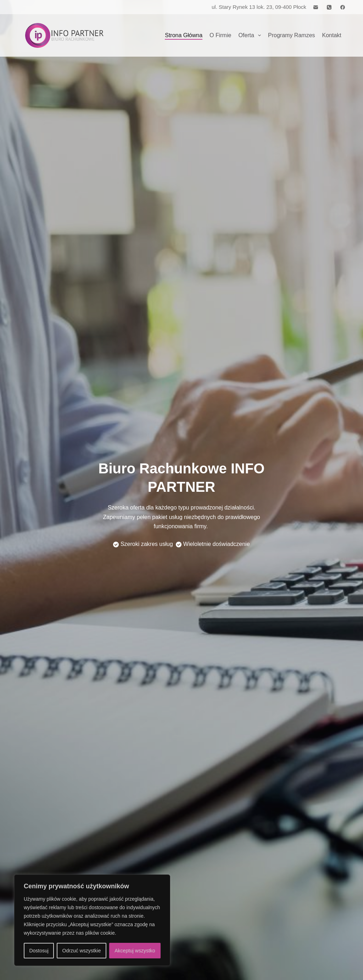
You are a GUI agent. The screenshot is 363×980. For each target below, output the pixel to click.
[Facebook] (343, 7)
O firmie (220, 35)
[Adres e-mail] (316, 7)
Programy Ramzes (291, 35)
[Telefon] (329, 7)
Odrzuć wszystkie (82, 951)
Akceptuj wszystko (135, 951)
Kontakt (332, 35)
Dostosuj (39, 951)
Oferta (251, 35)
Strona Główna (184, 35)
